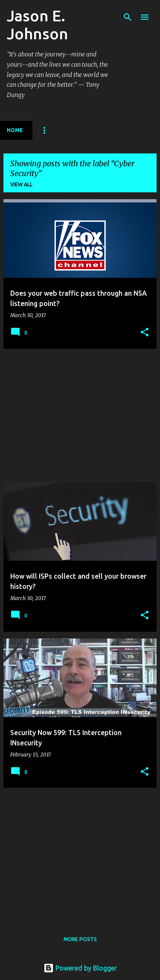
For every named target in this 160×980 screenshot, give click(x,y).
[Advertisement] (80, 415)
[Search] (128, 17)
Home (15, 130)
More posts (80, 939)
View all (21, 184)
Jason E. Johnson (38, 25)
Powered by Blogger (80, 968)
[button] (145, 333)
